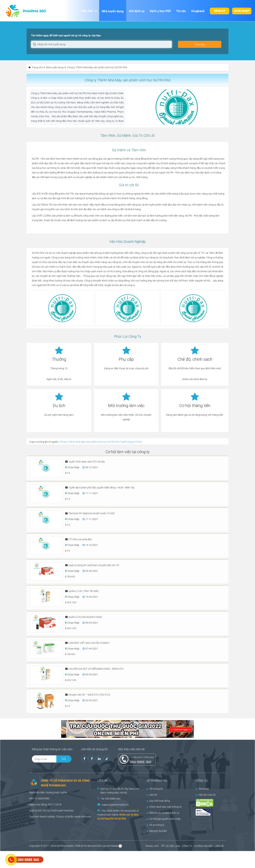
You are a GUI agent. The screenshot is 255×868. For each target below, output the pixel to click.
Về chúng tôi (155, 789)
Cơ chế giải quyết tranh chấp (164, 819)
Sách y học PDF (160, 11)
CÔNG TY (187, 846)
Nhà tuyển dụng (113, 11)
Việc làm (87, 11)
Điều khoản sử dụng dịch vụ (163, 813)
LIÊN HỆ (219, 846)
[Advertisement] (64, 859)
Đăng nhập (242, 11)
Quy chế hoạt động (158, 801)
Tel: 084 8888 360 (111, 799)
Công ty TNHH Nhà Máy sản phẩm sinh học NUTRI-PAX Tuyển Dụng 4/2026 (101, 442)
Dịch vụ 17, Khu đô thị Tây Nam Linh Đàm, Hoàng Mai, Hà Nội (120, 791)
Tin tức (181, 11)
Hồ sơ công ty (155, 825)
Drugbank (198, 11)
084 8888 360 (141, 762)
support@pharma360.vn (115, 805)
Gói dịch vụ (137, 11)
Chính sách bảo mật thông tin (164, 807)
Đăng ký (220, 11)
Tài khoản (202, 789)
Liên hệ (152, 795)
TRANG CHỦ (152, 846)
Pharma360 (67, 846)
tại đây (122, 819)
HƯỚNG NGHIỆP (203, 846)
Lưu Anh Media (110, 846)
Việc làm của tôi (206, 795)
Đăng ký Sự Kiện (157, 831)
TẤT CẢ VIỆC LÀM (170, 846)
